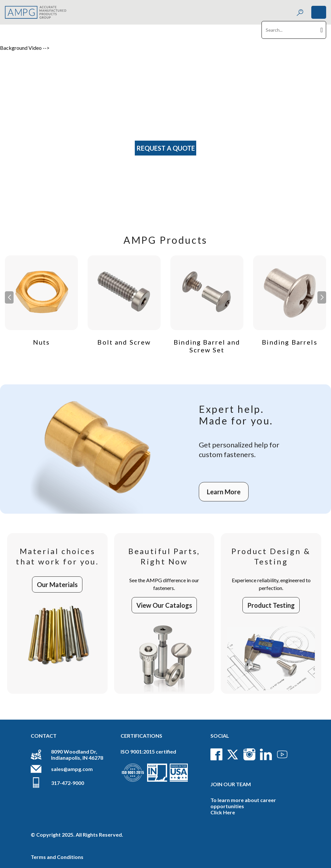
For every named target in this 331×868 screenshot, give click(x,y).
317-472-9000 (68, 783)
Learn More (224, 492)
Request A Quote (166, 148)
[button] (322, 297)
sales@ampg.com (72, 769)
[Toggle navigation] (319, 12)
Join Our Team (231, 784)
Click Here (223, 812)
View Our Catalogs (164, 605)
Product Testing (271, 605)
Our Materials (57, 584)
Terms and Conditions (57, 857)
